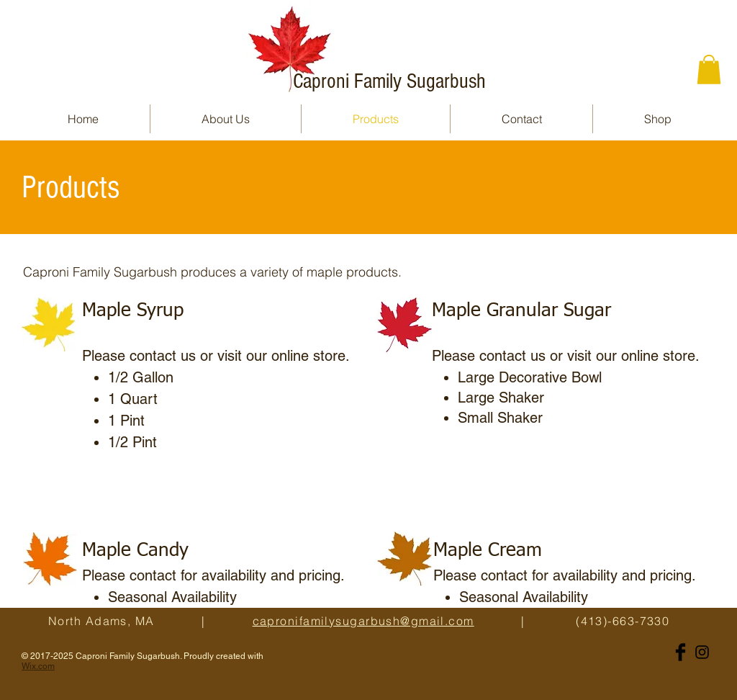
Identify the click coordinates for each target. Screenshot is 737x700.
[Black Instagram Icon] (702, 652)
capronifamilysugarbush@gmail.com (363, 621)
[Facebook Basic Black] (681, 652)
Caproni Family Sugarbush (389, 81)
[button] (709, 69)
